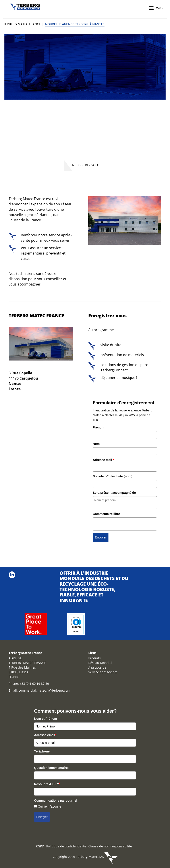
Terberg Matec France (22, 24)
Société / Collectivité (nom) (113, 476)
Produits (95, 658)
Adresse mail (103, 460)
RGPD (40, 846)
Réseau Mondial (100, 663)
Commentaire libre (106, 514)
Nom (96, 444)
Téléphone (42, 751)
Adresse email (45, 735)
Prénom (99, 427)
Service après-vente (103, 672)
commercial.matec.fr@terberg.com (44, 690)
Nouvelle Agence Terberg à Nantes (75, 24)
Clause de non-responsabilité (110, 846)
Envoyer (101, 537)
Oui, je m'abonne (49, 806)
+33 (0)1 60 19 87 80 (34, 684)
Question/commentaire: (51, 768)
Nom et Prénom (45, 719)
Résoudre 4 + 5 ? (47, 784)
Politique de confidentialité (66, 846)
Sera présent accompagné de (114, 493)
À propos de (97, 667)
